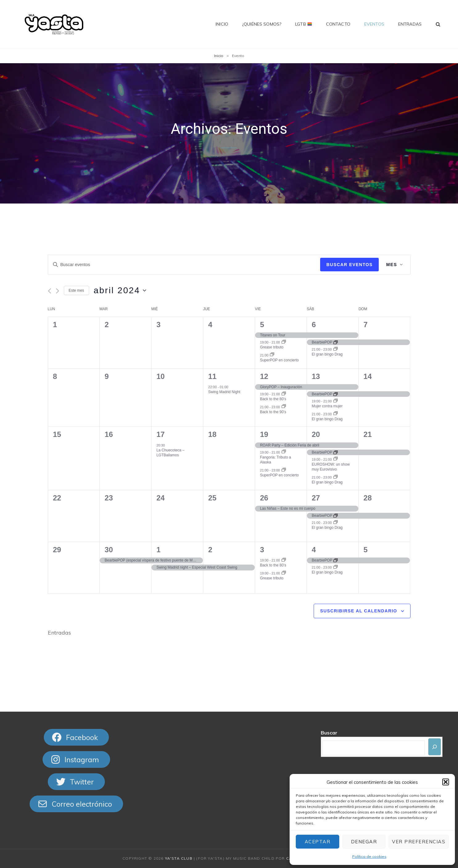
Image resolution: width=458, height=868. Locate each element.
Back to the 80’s (273, 399)
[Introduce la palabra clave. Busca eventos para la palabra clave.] (184, 265)
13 (316, 376)
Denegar (364, 842)
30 (109, 550)
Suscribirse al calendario (359, 611)
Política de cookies (369, 856)
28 (368, 498)
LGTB (303, 24)
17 (161, 434)
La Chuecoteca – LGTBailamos (170, 453)
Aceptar (318, 842)
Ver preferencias (419, 842)
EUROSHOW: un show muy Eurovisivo (331, 467)
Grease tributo (272, 347)
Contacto (338, 24)
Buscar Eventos (349, 265)
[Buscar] (435, 747)
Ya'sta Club (179, 858)
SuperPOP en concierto (279, 360)
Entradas (410, 24)
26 (264, 498)
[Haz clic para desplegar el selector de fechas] (120, 290)
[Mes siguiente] (58, 291)
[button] (446, 782)
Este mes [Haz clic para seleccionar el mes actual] (76, 290)
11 (212, 376)
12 (264, 376)
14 (368, 376)
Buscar (329, 733)
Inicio (222, 24)
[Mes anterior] (50, 291)
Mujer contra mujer (327, 406)
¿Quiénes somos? (262, 24)
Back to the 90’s (273, 412)
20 (316, 434)
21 (368, 434)
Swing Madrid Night (224, 392)
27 (316, 498)
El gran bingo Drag (327, 354)
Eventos (374, 24)
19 (264, 434)
